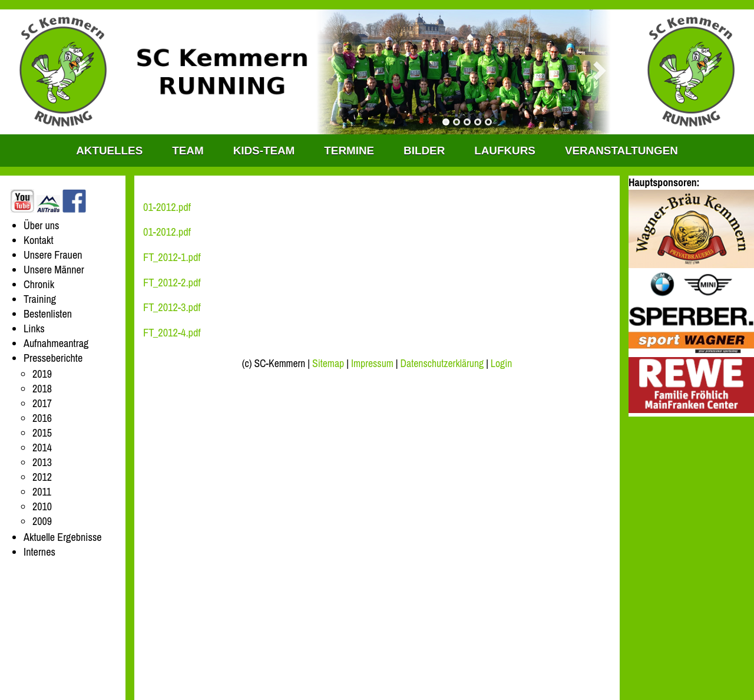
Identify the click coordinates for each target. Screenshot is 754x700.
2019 (42, 374)
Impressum (372, 364)
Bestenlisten (48, 314)
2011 (42, 492)
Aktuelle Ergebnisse (63, 537)
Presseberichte (53, 358)
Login (501, 364)
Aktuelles (109, 151)
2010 (42, 506)
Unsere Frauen (53, 255)
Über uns (42, 225)
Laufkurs (505, 151)
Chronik (39, 284)
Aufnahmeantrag (56, 343)
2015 (42, 433)
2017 (42, 403)
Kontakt (39, 240)
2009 (42, 521)
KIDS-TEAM (264, 151)
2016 (42, 418)
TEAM (188, 151)
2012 (42, 477)
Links (34, 328)
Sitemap (328, 364)
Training (40, 299)
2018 (42, 389)
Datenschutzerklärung (442, 364)
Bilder (424, 151)
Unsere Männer (54, 270)
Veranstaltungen (621, 151)
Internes (39, 552)
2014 (42, 448)
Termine (349, 151)
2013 (42, 462)
